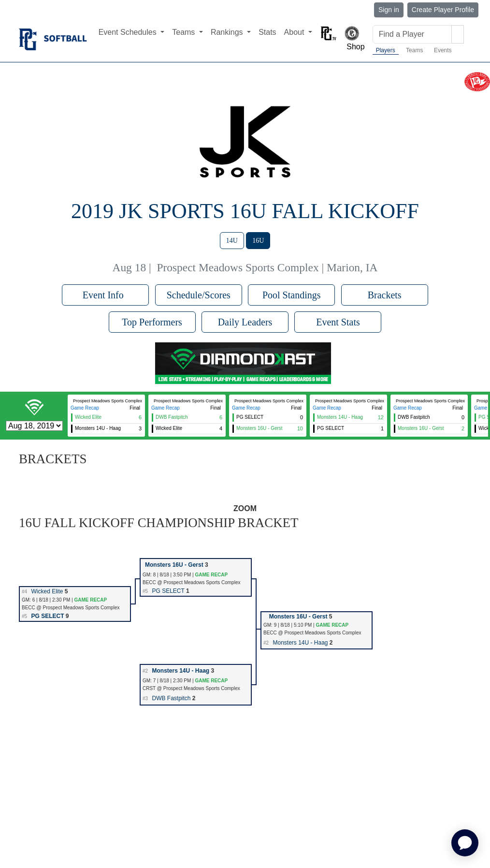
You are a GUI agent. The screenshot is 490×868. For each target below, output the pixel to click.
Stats (267, 32)
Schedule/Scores (199, 295)
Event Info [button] (106, 295)
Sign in (389, 10)
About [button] (295, 32)
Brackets (385, 295)
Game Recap (85, 408)
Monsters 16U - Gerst (174, 565)
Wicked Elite (47, 591)
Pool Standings (292, 295)
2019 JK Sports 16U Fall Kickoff (245, 211)
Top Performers (152, 322)
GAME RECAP (211, 575)
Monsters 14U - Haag (300, 643)
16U (258, 241)
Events (443, 50)
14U (232, 241)
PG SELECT (168, 591)
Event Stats (338, 322)
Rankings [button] (228, 32)
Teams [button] (185, 32)
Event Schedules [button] (129, 32)
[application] (465, 843)
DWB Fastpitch (171, 698)
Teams (414, 50)
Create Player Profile (443, 10)
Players (386, 50)
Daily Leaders (245, 322)
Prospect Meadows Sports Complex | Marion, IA (267, 267)
